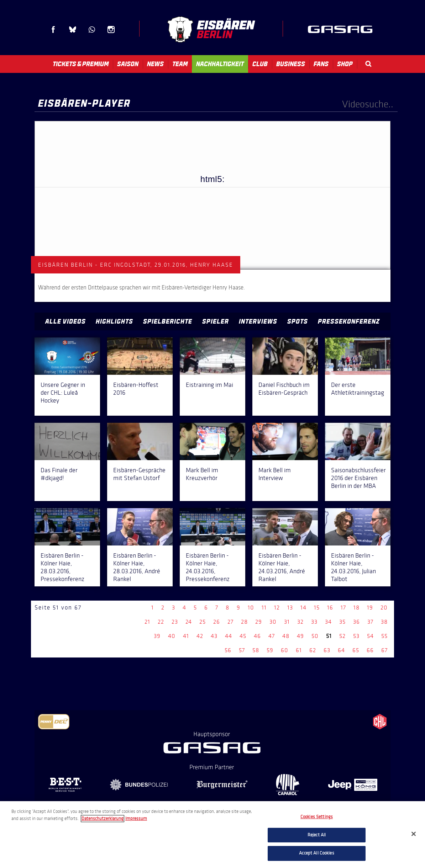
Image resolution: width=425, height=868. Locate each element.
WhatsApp (92, 30)
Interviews (258, 321)
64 (341, 650)
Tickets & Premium (81, 64)
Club (260, 64)
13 (290, 608)
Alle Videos (65, 321)
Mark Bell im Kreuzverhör (202, 474)
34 (328, 622)
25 (203, 622)
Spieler (216, 321)
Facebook (53, 30)
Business (291, 64)
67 (384, 650)
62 (313, 650)
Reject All (317, 835)
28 (244, 622)
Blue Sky (73, 30)
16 (330, 608)
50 (315, 636)
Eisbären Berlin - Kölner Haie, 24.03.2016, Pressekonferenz (208, 567)
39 (157, 636)
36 (356, 622)
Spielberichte (168, 321)
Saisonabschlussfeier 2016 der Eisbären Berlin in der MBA (358, 478)
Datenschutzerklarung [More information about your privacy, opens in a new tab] (103, 819)
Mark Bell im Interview (275, 474)
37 (370, 622)
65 (356, 650)
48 (286, 636)
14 (303, 608)
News (155, 64)
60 (285, 650)
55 (384, 636)
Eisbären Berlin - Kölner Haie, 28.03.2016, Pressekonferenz (62, 567)
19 (370, 608)
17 (343, 608)
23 (175, 622)
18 (356, 608)
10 (251, 608)
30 (273, 622)
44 (229, 636)
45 (243, 636)
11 (264, 608)
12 (277, 608)
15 (317, 608)
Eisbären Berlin (211, 29)
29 (259, 622)
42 (200, 636)
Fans (321, 64)
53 (356, 636)
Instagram (111, 30)
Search (368, 64)
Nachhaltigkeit (220, 64)
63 (327, 650)
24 (189, 622)
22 (161, 622)
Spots (298, 321)
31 (287, 622)
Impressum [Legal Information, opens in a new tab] (136, 819)
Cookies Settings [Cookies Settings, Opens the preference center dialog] (317, 817)
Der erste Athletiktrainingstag (358, 389)
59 (270, 650)
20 (384, 608)
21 (147, 622)
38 (384, 622)
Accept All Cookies (316, 853)
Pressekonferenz (349, 321)
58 (256, 650)
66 (370, 650)
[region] (213, 835)
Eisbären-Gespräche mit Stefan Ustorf (139, 474)
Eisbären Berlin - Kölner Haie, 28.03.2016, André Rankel (137, 567)
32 (300, 622)
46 (257, 636)
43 (214, 636)
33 (314, 622)
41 (186, 636)
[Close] (414, 834)
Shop (345, 64)
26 (217, 622)
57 (242, 650)
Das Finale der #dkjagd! (59, 474)
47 (272, 636)
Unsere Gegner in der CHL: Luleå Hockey (63, 393)
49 (300, 636)
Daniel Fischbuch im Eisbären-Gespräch (284, 389)
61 (299, 650)
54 (370, 636)
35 (342, 622)
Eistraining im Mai (209, 385)
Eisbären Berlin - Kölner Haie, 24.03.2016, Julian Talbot (353, 567)
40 (172, 636)
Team (180, 64)
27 (230, 622)
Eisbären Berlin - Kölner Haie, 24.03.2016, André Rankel (282, 567)
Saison (128, 64)
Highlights (114, 321)
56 (228, 650)
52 (342, 636)
